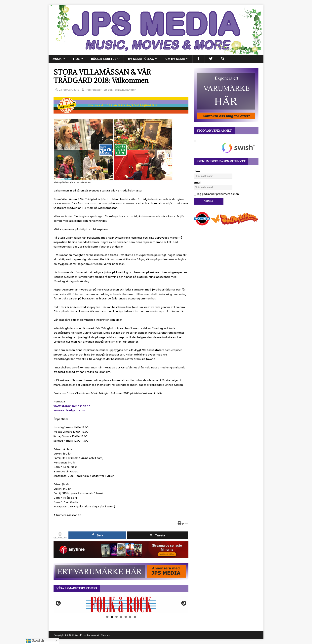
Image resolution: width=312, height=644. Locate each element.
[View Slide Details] (121, 604)
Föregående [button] (58, 603)
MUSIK (57, 59)
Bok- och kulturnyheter (122, 90)
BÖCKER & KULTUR (104, 59)
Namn (197, 171)
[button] (223, 59)
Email (197, 183)
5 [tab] (126, 617)
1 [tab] (107, 617)
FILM (76, 59)
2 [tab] (112, 617)
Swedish (35, 641)
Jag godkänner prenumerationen (216, 194)
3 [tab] (117, 617)
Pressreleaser (93, 90)
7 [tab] (135, 617)
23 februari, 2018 (69, 90)
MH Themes (103, 635)
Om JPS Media (175, 59)
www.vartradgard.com (69, 410)
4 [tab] (121, 617)
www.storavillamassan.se (72, 406)
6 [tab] (130, 617)
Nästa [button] (183, 603)
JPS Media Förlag (141, 59)
